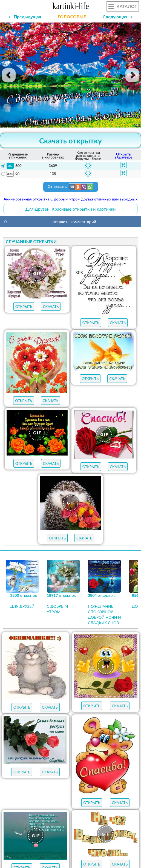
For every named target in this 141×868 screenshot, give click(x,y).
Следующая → (118, 17)
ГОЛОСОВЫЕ (72, 17)
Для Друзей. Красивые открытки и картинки (71, 209)
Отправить (71, 187)
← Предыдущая (25, 17)
